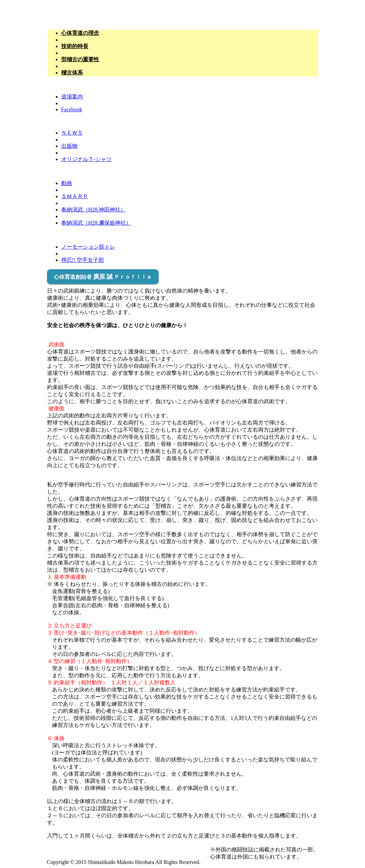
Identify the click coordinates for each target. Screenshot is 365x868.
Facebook (72, 109)
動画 (67, 183)
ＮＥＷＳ (72, 133)
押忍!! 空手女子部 (83, 260)
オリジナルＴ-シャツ (86, 159)
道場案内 (72, 97)
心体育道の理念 (80, 33)
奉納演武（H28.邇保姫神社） (96, 223)
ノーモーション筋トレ (88, 247)
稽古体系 (72, 73)
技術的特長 (75, 46)
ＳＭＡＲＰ (75, 196)
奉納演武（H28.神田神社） (94, 210)
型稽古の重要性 (80, 59)
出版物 (69, 146)
